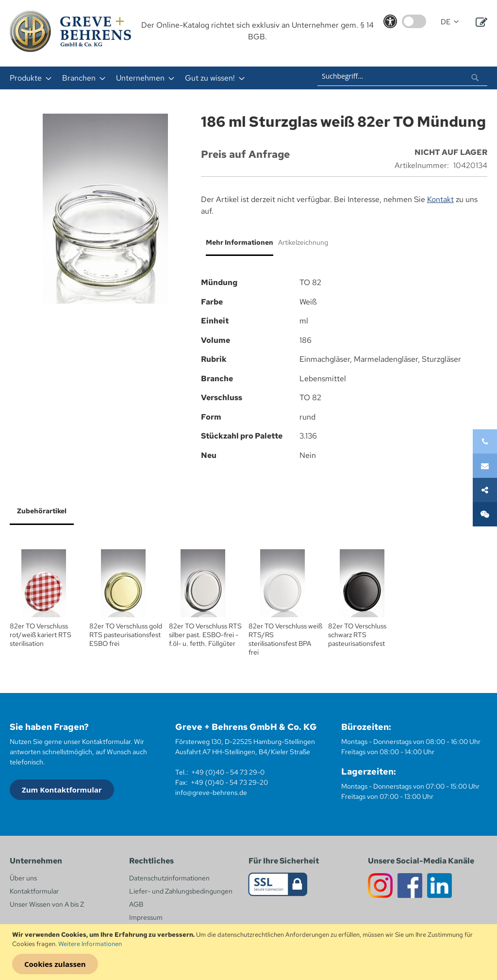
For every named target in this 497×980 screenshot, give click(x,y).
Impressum (146, 917)
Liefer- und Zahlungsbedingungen (181, 891)
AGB (136, 904)
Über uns (23, 878)
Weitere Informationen (90, 944)
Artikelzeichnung (303, 242)
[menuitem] (28, 78)
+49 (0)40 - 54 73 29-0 (228, 772)
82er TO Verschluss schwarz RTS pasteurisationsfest (357, 635)
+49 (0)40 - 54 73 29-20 (229, 782)
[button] (450, 22)
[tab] (237, 246)
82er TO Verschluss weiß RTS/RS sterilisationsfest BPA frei (285, 639)
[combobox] (402, 76)
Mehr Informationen (240, 242)
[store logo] (70, 31)
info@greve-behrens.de (211, 793)
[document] (250, 952)
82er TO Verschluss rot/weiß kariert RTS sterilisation (41, 635)
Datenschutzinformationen (169, 878)
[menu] (146, 78)
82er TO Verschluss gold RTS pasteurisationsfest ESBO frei (126, 635)
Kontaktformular (34, 891)
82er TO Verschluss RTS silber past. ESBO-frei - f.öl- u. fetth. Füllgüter (205, 635)
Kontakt (440, 199)
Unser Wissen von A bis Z (47, 904)
